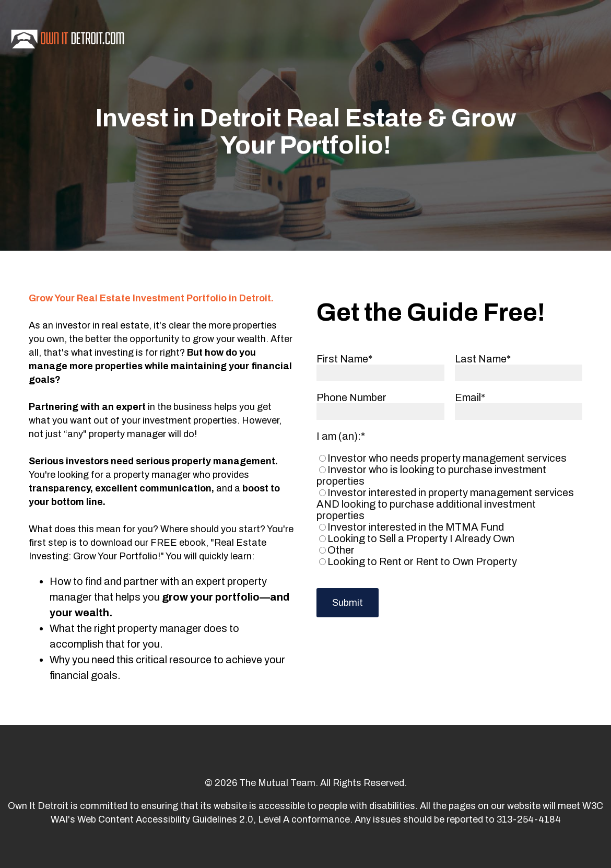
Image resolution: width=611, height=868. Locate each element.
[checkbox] (447, 510)
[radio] (447, 458)
